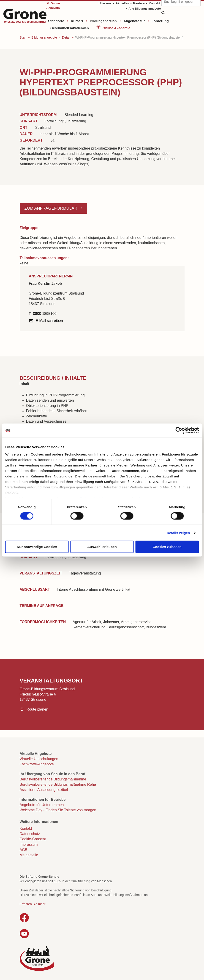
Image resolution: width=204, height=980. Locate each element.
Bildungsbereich (103, 21)
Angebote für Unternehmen (42, 805)
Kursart (77, 21)
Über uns (105, 3)
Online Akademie (116, 28)
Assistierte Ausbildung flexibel (44, 790)
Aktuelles (122, 3)
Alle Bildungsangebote (145, 9)
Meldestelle (29, 855)
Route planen (37, 709)
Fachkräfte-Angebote (37, 764)
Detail (66, 37)
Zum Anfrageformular (52, 208)
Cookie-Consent (33, 839)
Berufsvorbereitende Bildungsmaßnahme (53, 779)
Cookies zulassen (167, 547)
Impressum (29, 844)
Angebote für (134, 21)
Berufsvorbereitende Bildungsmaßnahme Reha (58, 784)
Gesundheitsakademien (70, 28)
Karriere (139, 3)
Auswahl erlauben (102, 547)
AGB (24, 850)
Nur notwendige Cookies (37, 547)
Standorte (56, 21)
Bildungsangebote (44, 37)
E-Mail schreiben (49, 321)
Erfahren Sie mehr (33, 904)
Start (23, 37)
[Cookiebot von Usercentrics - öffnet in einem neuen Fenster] (179, 430)
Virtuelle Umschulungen (39, 759)
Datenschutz (30, 834)
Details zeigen (178, 533)
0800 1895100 (45, 314)
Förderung (160, 21)
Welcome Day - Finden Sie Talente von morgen (58, 810)
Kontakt (154, 3)
